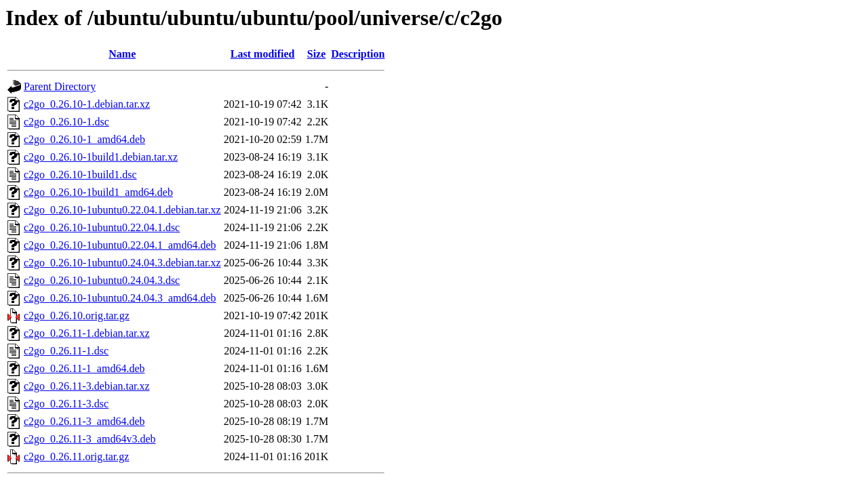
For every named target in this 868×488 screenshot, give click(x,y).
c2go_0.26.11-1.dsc (66, 351)
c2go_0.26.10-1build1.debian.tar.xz (101, 157)
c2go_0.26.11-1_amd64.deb (84, 368)
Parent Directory (60, 86)
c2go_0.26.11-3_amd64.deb (84, 421)
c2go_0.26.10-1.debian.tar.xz (87, 104)
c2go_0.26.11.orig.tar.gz (76, 456)
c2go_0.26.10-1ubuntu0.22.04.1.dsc (102, 227)
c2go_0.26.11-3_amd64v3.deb (90, 439)
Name (122, 54)
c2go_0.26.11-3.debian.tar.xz (87, 386)
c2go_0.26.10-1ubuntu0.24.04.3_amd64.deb (120, 298)
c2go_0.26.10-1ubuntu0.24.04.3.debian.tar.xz (122, 263)
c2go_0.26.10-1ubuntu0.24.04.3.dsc (102, 280)
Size (317, 54)
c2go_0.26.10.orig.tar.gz (77, 316)
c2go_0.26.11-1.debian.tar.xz (87, 333)
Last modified (263, 54)
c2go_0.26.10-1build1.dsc (80, 175)
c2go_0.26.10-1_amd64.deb (84, 139)
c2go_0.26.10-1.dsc (66, 122)
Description (358, 54)
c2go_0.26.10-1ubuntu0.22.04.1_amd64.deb (120, 245)
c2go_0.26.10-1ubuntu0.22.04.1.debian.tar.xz (122, 210)
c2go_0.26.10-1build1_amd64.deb (98, 192)
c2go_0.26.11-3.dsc (66, 404)
